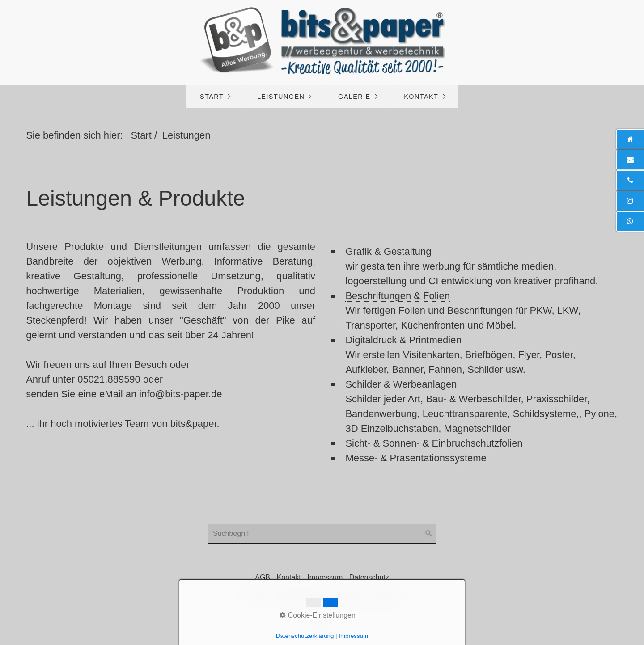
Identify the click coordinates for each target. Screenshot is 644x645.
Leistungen (281, 97)
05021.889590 (109, 379)
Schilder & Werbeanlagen (401, 384)
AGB (263, 577)
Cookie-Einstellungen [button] (318, 615)
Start (212, 97)
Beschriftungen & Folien (398, 296)
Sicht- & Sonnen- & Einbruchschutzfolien (434, 443)
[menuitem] (215, 97)
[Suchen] (429, 534)
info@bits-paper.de (180, 394)
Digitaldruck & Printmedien (403, 340)
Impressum (325, 577)
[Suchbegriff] (322, 534)
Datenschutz (369, 577)
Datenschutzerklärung (305, 636)
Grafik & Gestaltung (388, 251)
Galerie (354, 97)
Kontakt (421, 97)
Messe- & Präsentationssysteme (416, 458)
